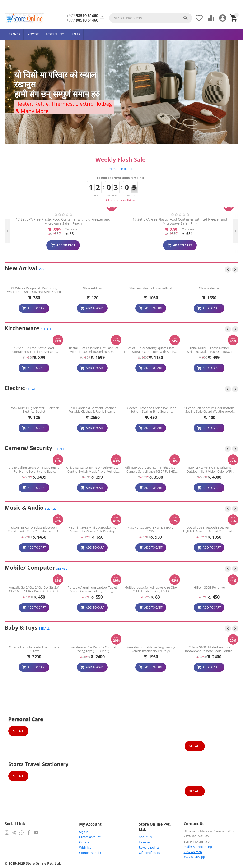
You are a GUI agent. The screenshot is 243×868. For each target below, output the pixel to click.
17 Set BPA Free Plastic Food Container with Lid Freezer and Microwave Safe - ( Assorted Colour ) (92, 350)
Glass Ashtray (151, 288)
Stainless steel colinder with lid (209, 288)
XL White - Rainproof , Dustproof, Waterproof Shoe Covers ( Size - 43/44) (92, 290)
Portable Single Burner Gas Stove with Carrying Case (34, 350)
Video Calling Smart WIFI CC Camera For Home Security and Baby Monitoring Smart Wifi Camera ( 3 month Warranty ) (92, 469)
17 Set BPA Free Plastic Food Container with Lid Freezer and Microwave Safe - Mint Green (91, 221)
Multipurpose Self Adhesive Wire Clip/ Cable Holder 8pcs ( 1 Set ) (165, 589)
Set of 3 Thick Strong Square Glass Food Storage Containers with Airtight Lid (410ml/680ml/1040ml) (209, 350)
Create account (90, 837)
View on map (193, 852)
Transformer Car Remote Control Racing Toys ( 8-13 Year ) (151, 649)
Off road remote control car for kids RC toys (92, 649)
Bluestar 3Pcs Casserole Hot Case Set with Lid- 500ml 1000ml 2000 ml (151, 350)
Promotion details (120, 169)
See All (18, 731)
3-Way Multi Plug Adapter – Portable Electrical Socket (34, 410)
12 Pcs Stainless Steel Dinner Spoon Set (34, 290)
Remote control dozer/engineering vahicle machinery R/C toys (209, 649)
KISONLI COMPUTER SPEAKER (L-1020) (209, 529)
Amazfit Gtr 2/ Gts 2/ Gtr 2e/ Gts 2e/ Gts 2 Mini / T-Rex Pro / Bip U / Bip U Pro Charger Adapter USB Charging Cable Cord (48, 589)
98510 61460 (82, 16)
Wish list (85, 847)
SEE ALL (46, 329)
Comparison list (90, 853)
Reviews (145, 842)
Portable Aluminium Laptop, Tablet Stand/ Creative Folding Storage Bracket (107, 589)
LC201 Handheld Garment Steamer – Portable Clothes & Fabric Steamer (151, 410)
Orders (84, 842)
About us (145, 837)
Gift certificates (149, 853)
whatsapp (194, 857)
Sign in (84, 832)
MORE (43, 269)
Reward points (149, 847)
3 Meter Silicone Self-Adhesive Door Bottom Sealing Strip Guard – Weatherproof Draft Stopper (209, 410)
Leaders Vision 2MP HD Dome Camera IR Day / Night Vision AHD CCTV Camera (34, 469)
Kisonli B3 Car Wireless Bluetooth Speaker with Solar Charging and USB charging (92, 529)
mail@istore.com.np (198, 847)
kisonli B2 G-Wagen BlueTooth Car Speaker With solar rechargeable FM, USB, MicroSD (34, 529)
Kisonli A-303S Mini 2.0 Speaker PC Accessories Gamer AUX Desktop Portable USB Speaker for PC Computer (151, 529)
